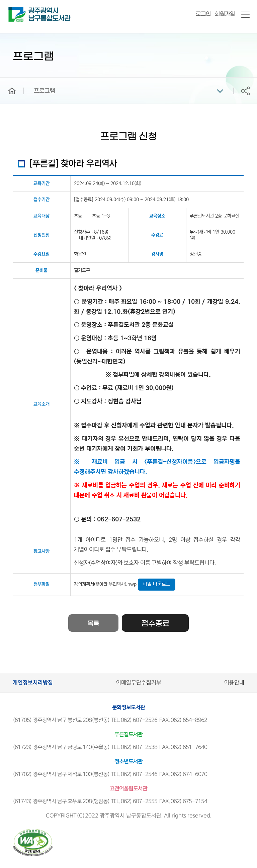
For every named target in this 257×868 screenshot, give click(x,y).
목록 (93, 624)
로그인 (203, 14)
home (7, 81)
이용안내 (234, 683)
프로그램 (45, 91)
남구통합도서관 (18, 10)
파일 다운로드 (157, 584)
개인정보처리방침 (33, 683)
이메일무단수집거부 (139, 683)
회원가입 (225, 14)
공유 (245, 91)
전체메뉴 (245, 15)
